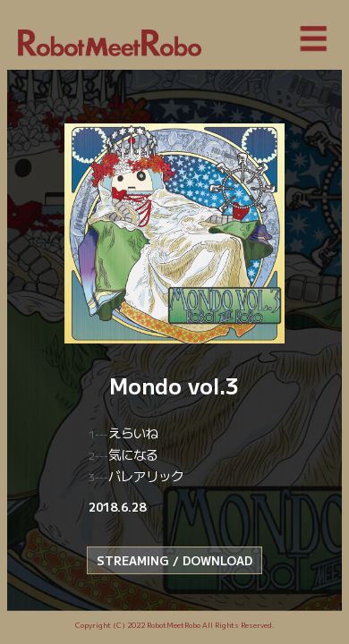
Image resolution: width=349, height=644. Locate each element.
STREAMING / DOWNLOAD (174, 560)
